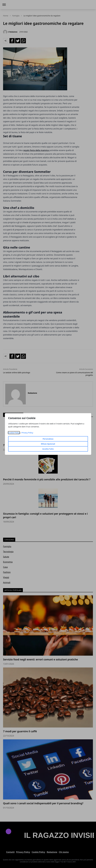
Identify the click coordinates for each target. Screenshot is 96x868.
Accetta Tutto (48, 449)
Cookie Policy (14, 433)
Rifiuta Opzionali (48, 444)
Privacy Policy (27, 433)
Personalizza (48, 439)
